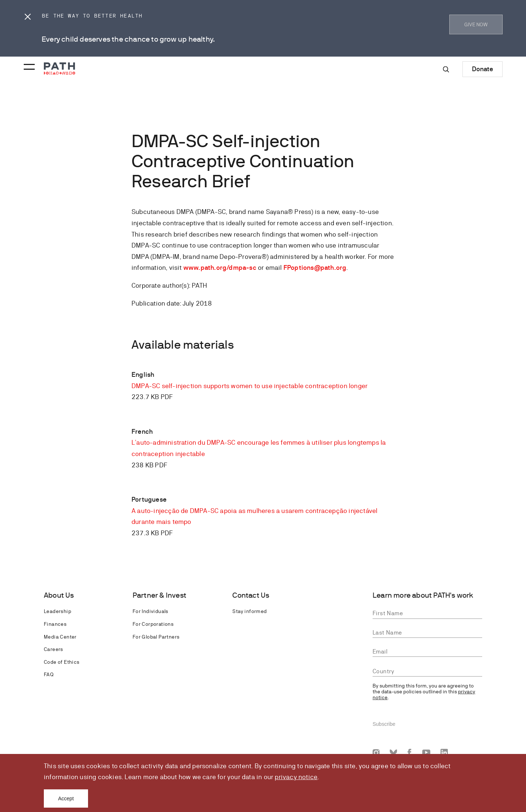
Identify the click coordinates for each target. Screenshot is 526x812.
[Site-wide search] (446, 69)
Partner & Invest (159, 595)
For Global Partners (156, 637)
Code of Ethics (62, 662)
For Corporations (153, 624)
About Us (59, 595)
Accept (66, 798)
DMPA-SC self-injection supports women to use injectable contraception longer (249, 386)
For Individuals (150, 611)
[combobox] (427, 671)
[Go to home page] (60, 68)
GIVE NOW (476, 24)
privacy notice (296, 777)
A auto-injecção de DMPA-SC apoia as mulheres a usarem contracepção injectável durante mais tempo (254, 516)
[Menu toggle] (28, 65)
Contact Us (251, 595)
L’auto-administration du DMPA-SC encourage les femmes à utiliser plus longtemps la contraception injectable (259, 448)
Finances (55, 624)
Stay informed (249, 611)
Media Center (60, 637)
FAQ (49, 674)
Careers (54, 649)
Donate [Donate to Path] (483, 69)
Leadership (58, 611)
